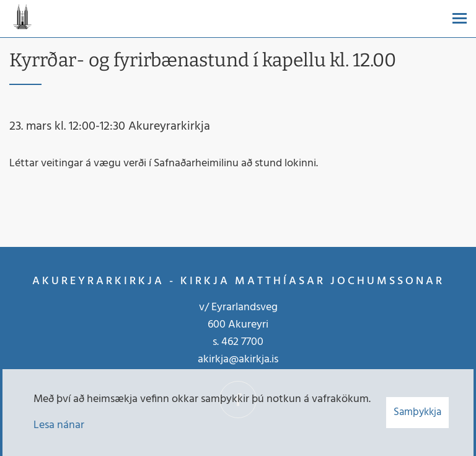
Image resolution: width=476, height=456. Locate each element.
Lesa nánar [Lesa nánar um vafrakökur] (59, 425)
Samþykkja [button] (417, 412)
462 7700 (242, 342)
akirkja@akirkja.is (238, 360)
